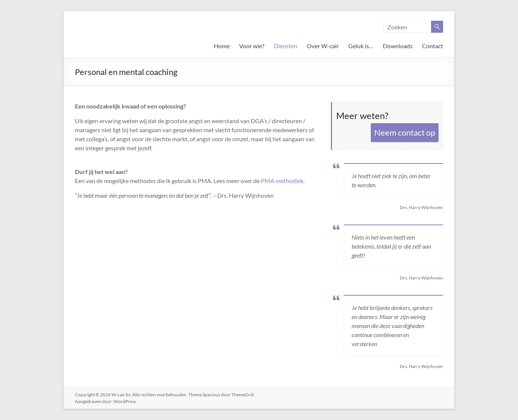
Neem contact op (405, 132)
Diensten (286, 46)
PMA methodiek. (283, 181)
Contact (433, 46)
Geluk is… (361, 46)
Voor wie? (252, 46)
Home (222, 46)
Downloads (398, 46)
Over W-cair (323, 46)
